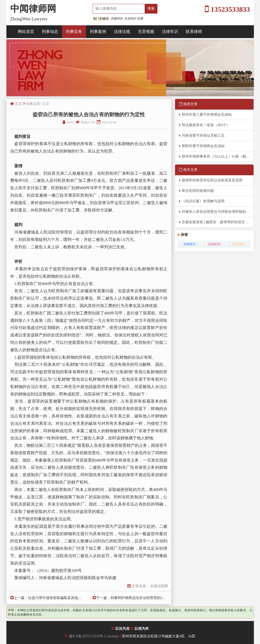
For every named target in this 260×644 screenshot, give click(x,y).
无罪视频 (146, 32)
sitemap (113, 636)
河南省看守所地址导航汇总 (203, 136)
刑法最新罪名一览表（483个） (206, 125)
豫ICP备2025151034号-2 (88, 636)
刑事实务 (74, 32)
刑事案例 (98, 32)
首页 (18, 104)
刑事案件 (190, 244)
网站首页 (26, 32)
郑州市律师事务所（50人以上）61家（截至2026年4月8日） (218, 156)
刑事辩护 (117, 19)
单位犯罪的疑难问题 (198, 191)
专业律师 (239, 244)
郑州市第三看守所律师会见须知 (207, 115)
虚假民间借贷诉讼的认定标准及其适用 (212, 180)
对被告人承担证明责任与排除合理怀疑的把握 (217, 212)
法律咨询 (214, 244)
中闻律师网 (33, 9)
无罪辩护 (130, 19)
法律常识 (170, 32)
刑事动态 (50, 32)
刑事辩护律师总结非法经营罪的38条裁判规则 (146, 598)
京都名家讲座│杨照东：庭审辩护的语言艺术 (217, 222)
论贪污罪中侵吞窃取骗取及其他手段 (57, 598)
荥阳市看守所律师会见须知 (203, 146)
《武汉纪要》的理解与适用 (203, 201)
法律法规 (122, 32)
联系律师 (194, 32)
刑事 (140, 19)
